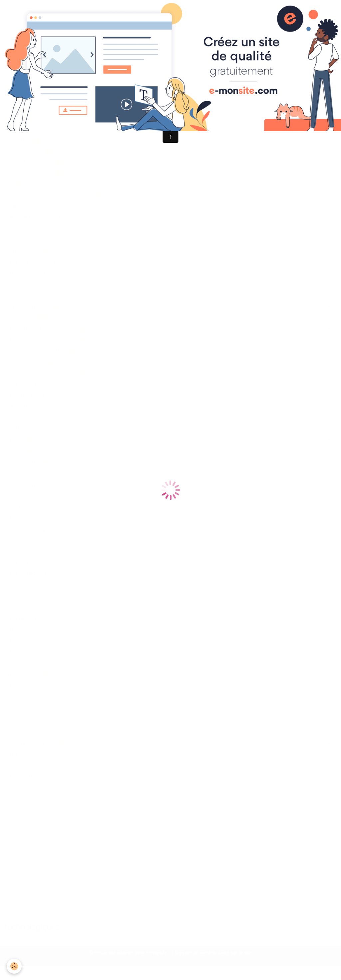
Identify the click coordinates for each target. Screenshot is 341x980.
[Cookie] (14, 966)
